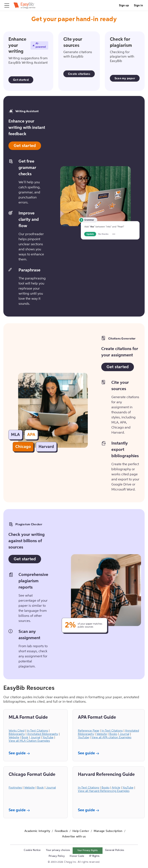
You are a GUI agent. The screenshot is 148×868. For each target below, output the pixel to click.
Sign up (124, 5)
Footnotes (15, 788)
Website (14, 737)
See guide (20, 753)
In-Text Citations (37, 731)
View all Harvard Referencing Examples (104, 791)
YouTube (48, 737)
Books (113, 734)
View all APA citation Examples (111, 737)
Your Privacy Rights (87, 850)
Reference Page (89, 731)
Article (116, 788)
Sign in (138, 5)
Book (25, 737)
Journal (35, 737)
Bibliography (17, 734)
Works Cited (17, 731)
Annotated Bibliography (43, 734)
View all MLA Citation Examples (29, 741)
